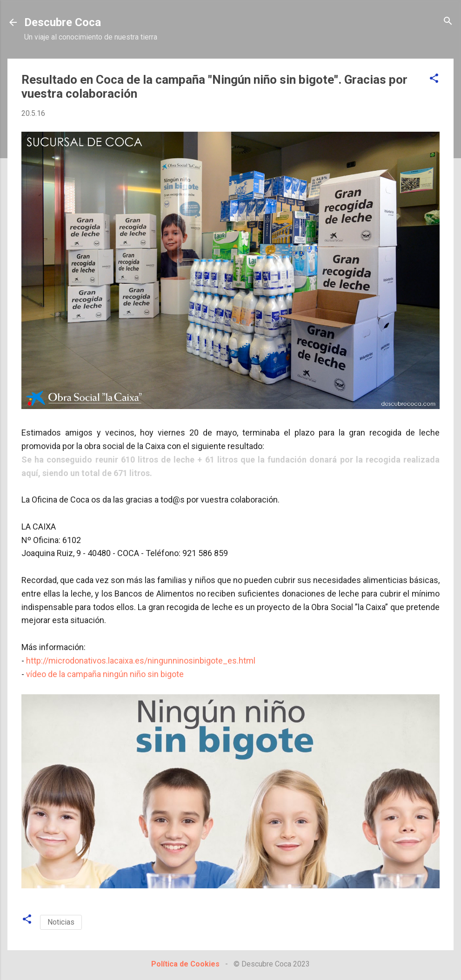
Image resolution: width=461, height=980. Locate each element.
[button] (434, 79)
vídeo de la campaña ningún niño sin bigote (105, 674)
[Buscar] (448, 22)
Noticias (61, 922)
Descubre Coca (63, 22)
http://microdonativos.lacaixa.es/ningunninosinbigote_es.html (141, 661)
